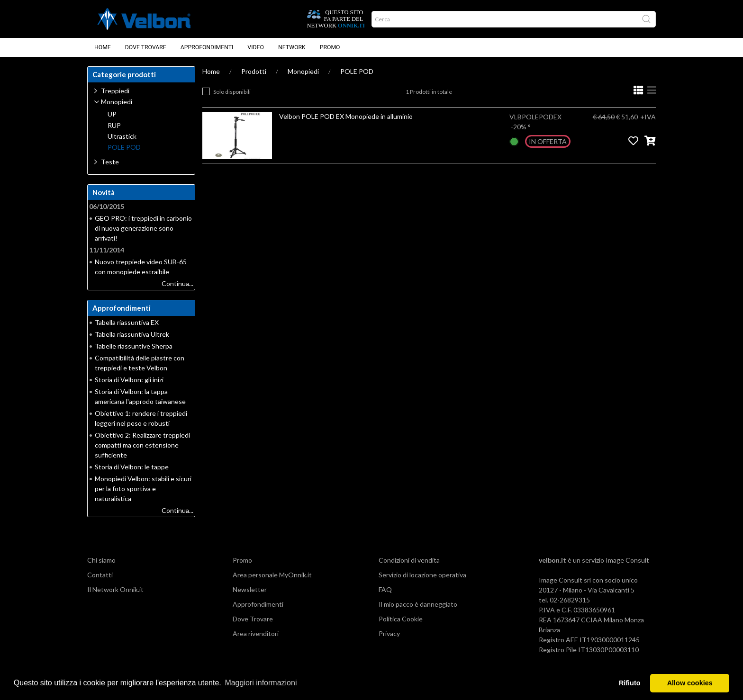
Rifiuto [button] (630, 683)
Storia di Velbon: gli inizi (129, 380)
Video (256, 47)
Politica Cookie (401, 619)
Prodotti (254, 71)
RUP (114, 126)
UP (112, 114)
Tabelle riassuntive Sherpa (134, 346)
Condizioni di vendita (409, 560)
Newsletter (250, 589)
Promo (330, 47)
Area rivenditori (256, 633)
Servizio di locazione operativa (422, 575)
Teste (110, 162)
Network (292, 47)
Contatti (100, 575)
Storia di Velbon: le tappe (132, 467)
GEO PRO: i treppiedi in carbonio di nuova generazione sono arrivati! (143, 228)
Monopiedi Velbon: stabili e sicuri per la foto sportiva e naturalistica (143, 489)
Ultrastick (122, 136)
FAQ (385, 589)
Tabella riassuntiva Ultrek (132, 334)
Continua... (177, 283)
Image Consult (627, 560)
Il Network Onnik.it (115, 589)
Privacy (389, 633)
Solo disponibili (232, 92)
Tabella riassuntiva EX (127, 322)
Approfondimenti (207, 47)
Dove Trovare (146, 47)
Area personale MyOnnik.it (272, 575)
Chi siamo (101, 560)
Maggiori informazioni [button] (261, 683)
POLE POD (357, 71)
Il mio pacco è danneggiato (418, 604)
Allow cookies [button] (690, 683)
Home (103, 47)
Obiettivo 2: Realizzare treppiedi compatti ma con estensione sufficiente (142, 445)
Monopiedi (303, 71)
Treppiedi (115, 91)
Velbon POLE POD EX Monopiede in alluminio (346, 116)
